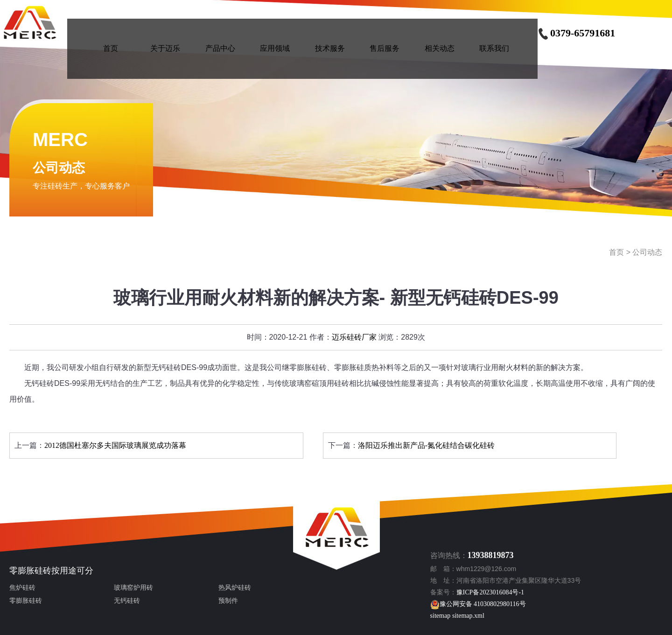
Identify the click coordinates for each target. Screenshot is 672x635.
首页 (616, 252)
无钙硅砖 (127, 601)
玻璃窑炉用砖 (133, 588)
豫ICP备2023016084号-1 (490, 592)
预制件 (228, 601)
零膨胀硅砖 (30, 571)
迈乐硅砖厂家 (354, 337)
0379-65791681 (576, 33)
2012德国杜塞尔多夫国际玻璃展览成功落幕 (115, 445)
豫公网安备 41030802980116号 (478, 604)
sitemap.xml (468, 616)
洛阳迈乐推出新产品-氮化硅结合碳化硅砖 (426, 445)
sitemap (441, 616)
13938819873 (491, 555)
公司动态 (647, 252)
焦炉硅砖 (22, 588)
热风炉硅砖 (235, 588)
